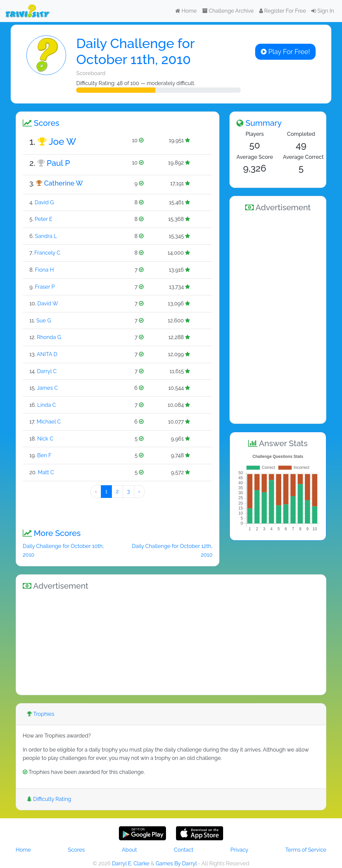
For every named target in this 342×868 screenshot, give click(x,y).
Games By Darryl (176, 863)
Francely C (47, 253)
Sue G (44, 321)
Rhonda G (49, 337)
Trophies (41, 714)
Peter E (44, 219)
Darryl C (47, 371)
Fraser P (45, 287)
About (129, 850)
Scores (76, 850)
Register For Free (283, 11)
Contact (184, 850)
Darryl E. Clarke (131, 863)
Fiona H (44, 270)
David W (48, 304)
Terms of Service (306, 850)
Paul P (58, 163)
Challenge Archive (228, 11)
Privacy (239, 850)
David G (44, 202)
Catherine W (63, 183)
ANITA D (47, 354)
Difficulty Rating (49, 799)
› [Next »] (139, 491)
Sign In (323, 11)
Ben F (44, 455)
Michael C (49, 422)
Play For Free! (285, 52)
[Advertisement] (278, 317)
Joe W (62, 142)
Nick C (45, 439)
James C (47, 388)
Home (186, 11)
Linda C (47, 405)
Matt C (46, 472)
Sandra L (46, 236)
